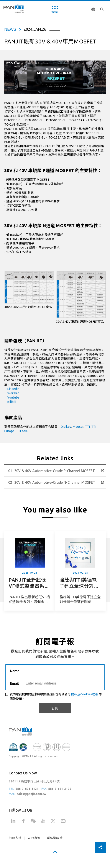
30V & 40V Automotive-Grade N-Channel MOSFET (55, 482)
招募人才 (15, 838)
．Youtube (12, 397)
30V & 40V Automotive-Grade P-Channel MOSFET (55, 471)
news (10, 29)
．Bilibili (10, 402)
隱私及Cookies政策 (85, 694)
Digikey (66, 427)
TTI (87, 427)
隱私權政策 (55, 838)
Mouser (78, 427)
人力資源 (34, 838)
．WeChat (12, 393)
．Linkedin (12, 389)
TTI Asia (22, 431)
